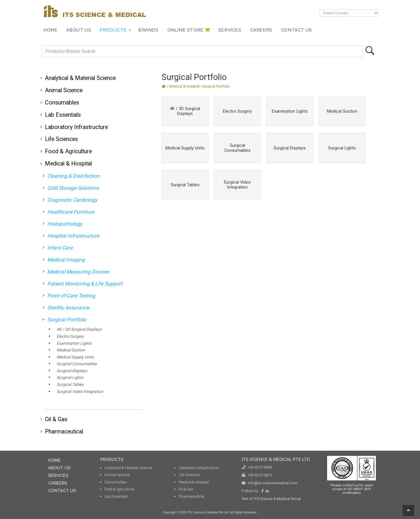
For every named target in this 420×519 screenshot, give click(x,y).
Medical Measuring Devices (78, 272)
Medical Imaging (66, 260)
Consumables (62, 103)
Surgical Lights (70, 377)
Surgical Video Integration (80, 391)
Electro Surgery (70, 336)
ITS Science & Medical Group (277, 499)
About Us (79, 30)
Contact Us (297, 30)
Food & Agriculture (68, 151)
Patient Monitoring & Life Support (85, 284)
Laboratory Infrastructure (76, 127)
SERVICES (58, 475)
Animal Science (64, 90)
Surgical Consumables (77, 364)
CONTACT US (62, 491)
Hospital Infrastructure (73, 236)
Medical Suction (71, 350)
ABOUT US (59, 468)
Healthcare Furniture (71, 212)
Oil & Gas (56, 419)
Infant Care (60, 248)
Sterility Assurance (68, 308)
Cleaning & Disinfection (73, 176)
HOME (54, 460)
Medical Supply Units (75, 357)
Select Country (336, 13)
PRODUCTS (112, 459)
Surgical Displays (72, 371)
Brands (148, 30)
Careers (261, 30)
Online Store (185, 30)
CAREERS (58, 483)
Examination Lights (74, 343)
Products (113, 30)
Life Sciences (61, 139)
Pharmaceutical (64, 432)
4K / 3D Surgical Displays (79, 329)
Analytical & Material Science (80, 78)
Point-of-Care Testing (71, 296)
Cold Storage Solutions (73, 188)
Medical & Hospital (68, 164)
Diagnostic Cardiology (72, 200)
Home (50, 30)
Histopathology (65, 224)
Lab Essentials (63, 115)
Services (230, 30)
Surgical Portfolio (67, 320)
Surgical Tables (70, 384)
